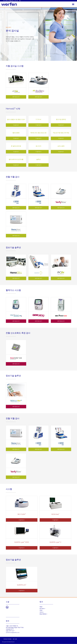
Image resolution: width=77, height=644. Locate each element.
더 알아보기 (16, 125)
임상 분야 (42, 609)
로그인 (16, 1)
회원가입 (11, 1)
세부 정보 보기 (16, 97)
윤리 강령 (15, 639)
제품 (41, 607)
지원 (41, 610)
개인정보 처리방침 (7, 639)
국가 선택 (5, 1)
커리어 (41, 612)
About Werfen (43, 614)
